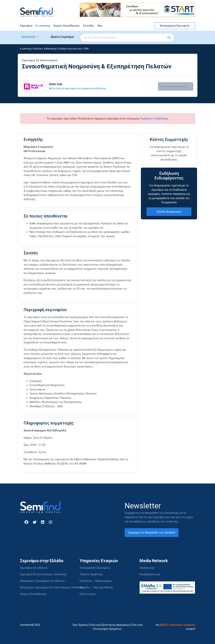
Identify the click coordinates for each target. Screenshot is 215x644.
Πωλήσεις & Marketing (44, 49)
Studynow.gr (147, 568)
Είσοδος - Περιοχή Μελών (96, 587)
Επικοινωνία (87, 594)
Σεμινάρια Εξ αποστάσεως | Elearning (43, 574)
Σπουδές (89, 26)
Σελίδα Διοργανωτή (169, 212)
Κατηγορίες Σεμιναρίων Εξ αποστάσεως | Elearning (52, 587)
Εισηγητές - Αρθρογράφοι (96, 581)
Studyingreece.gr (150, 574)
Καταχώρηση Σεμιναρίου (175, 26)
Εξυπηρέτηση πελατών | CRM (73, 49)
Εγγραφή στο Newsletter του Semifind (152, 533)
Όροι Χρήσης (80, 625)
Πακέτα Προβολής (91, 574)
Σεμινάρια (26, 26)
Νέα (100, 26)
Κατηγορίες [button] (29, 37)
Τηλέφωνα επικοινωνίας (176, 86)
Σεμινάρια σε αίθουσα (34, 568)
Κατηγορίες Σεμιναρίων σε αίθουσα (42, 581)
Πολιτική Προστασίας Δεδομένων (110, 625)
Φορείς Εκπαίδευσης (67, 26)
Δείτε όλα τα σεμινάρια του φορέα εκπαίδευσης (78, 88)
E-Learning (43, 26)
